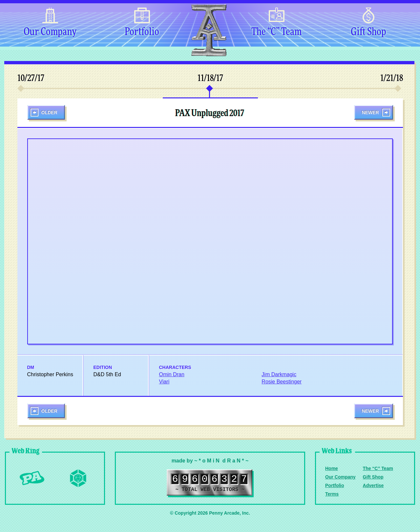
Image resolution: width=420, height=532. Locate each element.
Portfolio (142, 32)
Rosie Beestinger (282, 382)
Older (49, 113)
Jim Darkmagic (279, 374)
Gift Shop (368, 32)
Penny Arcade (32, 478)
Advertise (373, 485)
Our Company (50, 32)
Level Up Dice (78, 478)
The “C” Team (276, 32)
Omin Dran (172, 374)
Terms (332, 494)
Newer (370, 113)
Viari (164, 382)
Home (332, 468)
